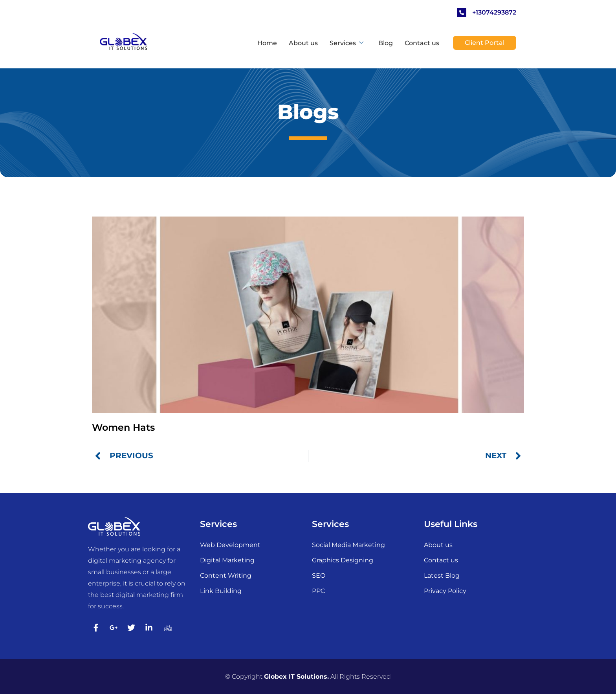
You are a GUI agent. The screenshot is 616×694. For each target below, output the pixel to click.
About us (303, 43)
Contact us (422, 43)
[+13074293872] (462, 13)
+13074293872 (494, 12)
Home (267, 43)
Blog (386, 43)
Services (347, 43)
